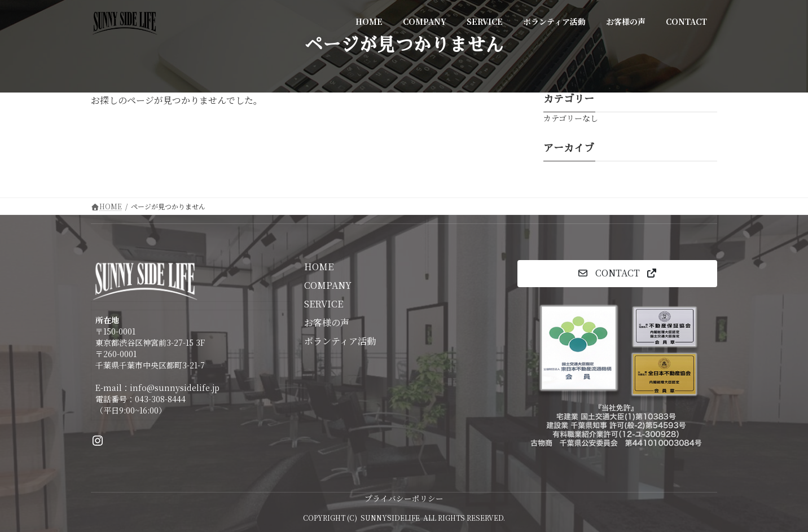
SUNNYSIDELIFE (390, 518)
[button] (617, 273)
